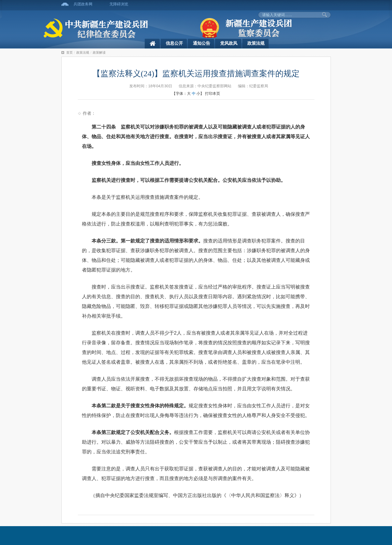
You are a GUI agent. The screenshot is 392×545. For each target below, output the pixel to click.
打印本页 (213, 93)
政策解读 (99, 53)
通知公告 (202, 43)
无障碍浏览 (119, 4)
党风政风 (229, 43)
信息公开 (174, 43)
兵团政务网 (83, 4)
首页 (70, 53)
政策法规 (256, 43)
